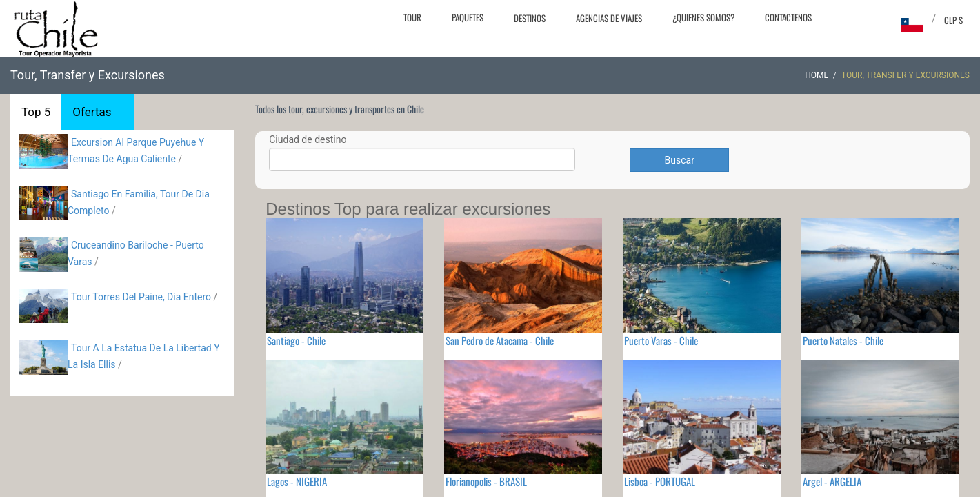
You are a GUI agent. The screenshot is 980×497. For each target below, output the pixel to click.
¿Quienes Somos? (703, 17)
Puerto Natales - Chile (843, 340)
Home (817, 75)
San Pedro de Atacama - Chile (500, 340)
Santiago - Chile (296, 340)
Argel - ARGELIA (832, 481)
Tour (412, 17)
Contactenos (788, 17)
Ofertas (92, 112)
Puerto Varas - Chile (661, 340)
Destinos (530, 18)
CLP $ (953, 20)
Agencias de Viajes (609, 18)
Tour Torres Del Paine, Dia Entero (141, 297)
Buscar (680, 160)
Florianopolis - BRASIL (486, 481)
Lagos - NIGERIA (297, 481)
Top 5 (36, 112)
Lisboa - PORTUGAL (660, 481)
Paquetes (468, 17)
